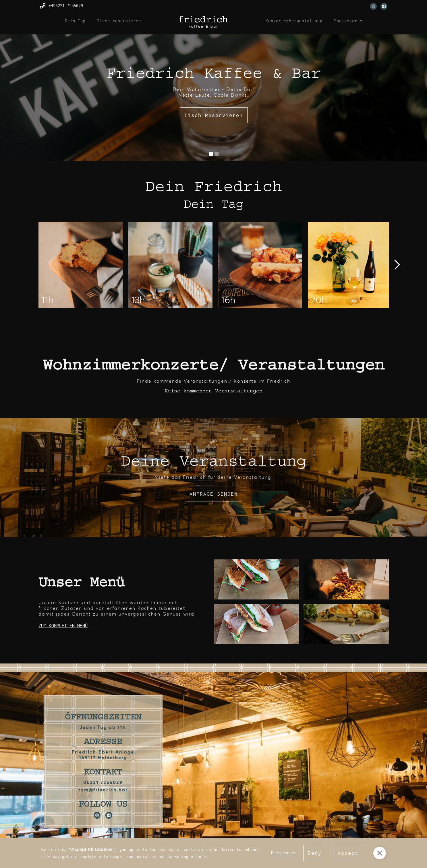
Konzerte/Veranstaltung (294, 21)
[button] (211, 154)
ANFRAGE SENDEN (214, 495)
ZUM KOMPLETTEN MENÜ (63, 627)
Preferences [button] (284, 853)
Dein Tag (75, 21)
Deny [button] (315, 853)
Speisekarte (348, 21)
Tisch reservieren (119, 21)
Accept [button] (348, 853)
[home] (203, 22)
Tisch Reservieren (214, 115)
